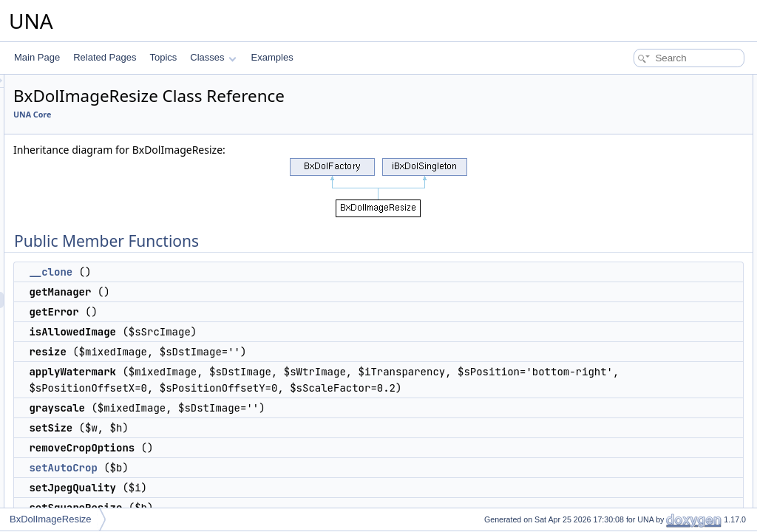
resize (616, 164)
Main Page (37, 57)
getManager (628, 115)
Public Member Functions (642, 83)
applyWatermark (636, 180)
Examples (272, 57)
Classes (213, 57)
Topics (163, 57)
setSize (618, 213)
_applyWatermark (639, 408)
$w (610, 489)
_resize (618, 392)
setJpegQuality (633, 262)
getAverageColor (637, 343)
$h (609, 505)
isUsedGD (624, 294)
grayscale (623, 197)
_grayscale (625, 359)
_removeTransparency (648, 375)
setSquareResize (638, 278)
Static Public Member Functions (655, 424)
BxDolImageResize (51, 519)
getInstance (627, 440)
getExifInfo (625, 327)
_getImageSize (634, 310)
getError (620, 132)
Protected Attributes (631, 473)
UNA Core (217, 115)
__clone (235, 272)
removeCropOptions (644, 229)
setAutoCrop (248, 500)
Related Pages (105, 57)
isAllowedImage (635, 148)
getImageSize (631, 457)
